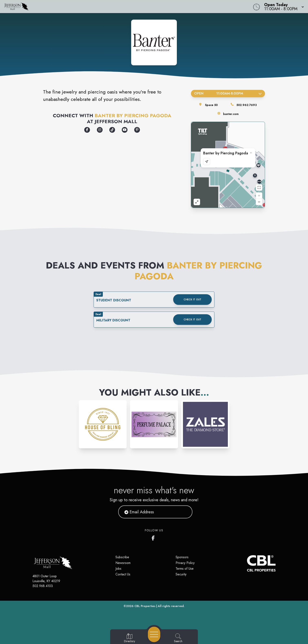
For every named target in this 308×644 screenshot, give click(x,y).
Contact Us (123, 574)
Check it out (192, 300)
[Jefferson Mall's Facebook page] (154, 537)
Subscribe (122, 557)
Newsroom (123, 563)
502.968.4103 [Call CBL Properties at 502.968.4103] (43, 586)
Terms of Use (185, 569)
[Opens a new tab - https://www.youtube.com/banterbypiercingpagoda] (125, 130)
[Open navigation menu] (154, 634)
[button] (283, 7)
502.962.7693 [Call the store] (247, 105)
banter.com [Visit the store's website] (231, 114)
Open (228, 93)
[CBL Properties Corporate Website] (247, 563)
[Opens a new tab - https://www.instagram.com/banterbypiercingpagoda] (100, 130)
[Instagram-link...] (103, 424)
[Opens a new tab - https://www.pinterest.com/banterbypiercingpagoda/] (137, 130)
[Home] (116, 7)
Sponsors (182, 557)
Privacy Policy (185, 563)
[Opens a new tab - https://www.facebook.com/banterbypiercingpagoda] (87, 130)
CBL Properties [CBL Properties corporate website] (145, 606)
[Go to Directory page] (130, 638)
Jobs (118, 569)
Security (181, 574)
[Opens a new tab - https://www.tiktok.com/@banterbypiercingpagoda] (112, 130)
